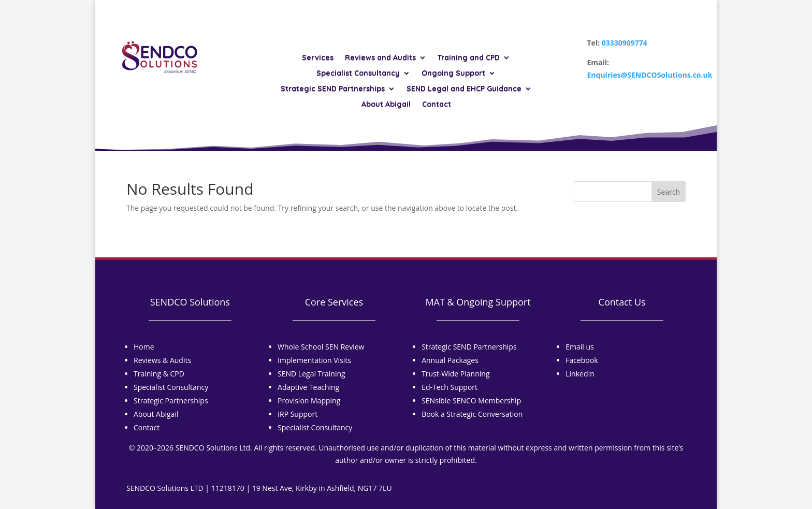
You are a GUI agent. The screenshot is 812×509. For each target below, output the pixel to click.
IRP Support (298, 414)
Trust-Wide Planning (455, 374)
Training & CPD (159, 374)
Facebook (582, 360)
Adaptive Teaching (308, 387)
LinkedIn (580, 374)
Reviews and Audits (380, 58)
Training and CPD (469, 58)
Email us (579, 347)
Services (318, 58)
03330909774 (625, 43)
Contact (437, 105)
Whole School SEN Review (321, 347)
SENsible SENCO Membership (471, 401)
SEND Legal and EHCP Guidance (464, 89)
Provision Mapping (309, 401)
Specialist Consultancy (358, 74)
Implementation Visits (314, 360)
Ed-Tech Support (450, 387)
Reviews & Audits (162, 360)
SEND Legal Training (311, 374)
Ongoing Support (453, 74)
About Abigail (386, 105)
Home (144, 347)
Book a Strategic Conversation (472, 414)
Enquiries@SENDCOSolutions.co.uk (650, 75)
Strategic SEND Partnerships (333, 89)
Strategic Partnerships (171, 401)
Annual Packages (450, 360)
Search (669, 192)
